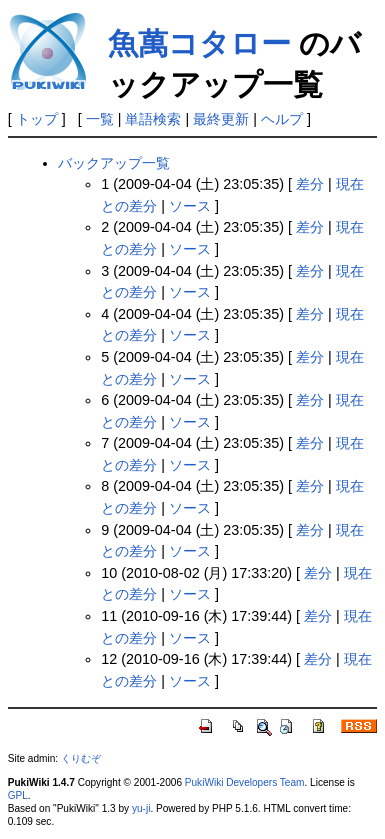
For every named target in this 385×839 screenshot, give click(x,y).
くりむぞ (81, 758)
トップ (37, 119)
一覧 (100, 119)
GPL (18, 795)
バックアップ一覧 (114, 163)
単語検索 (153, 119)
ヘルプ (282, 119)
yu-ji (141, 808)
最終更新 (221, 119)
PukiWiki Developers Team (245, 782)
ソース (190, 206)
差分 (310, 184)
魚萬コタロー (199, 43)
